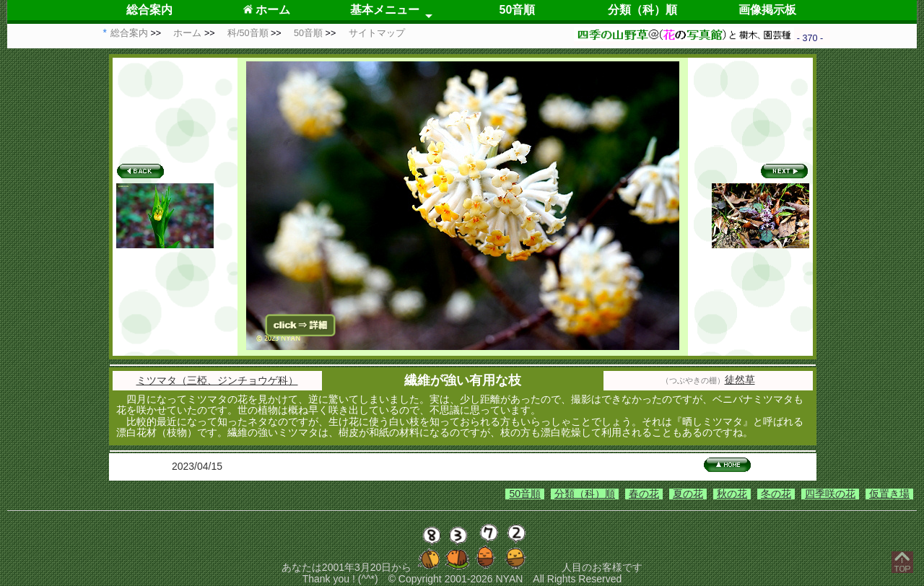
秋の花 (732, 494)
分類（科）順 (642, 10)
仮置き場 (889, 494)
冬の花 (776, 494)
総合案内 (149, 10)
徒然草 (740, 380)
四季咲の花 (830, 494)
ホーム (267, 10)
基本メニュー (385, 10)
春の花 (644, 494)
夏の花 (688, 494)
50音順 (518, 10)
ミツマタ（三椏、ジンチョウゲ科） (217, 380)
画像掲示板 (767, 10)
